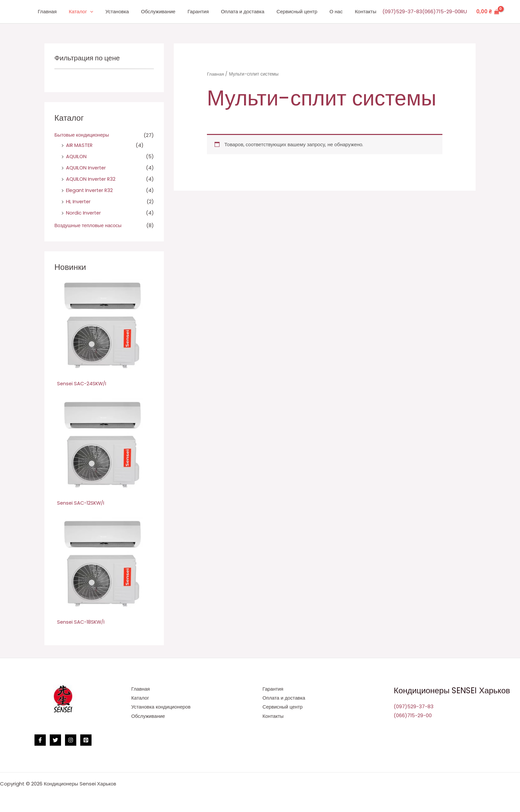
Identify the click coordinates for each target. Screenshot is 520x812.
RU (464, 11)
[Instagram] (71, 740)
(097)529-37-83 (402, 11)
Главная (66, 11)
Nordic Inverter (84, 212)
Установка (131, 11)
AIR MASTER (80, 145)
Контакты (367, 11)
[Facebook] (40, 740)
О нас (339, 11)
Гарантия (208, 11)
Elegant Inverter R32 (90, 190)
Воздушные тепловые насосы (89, 225)
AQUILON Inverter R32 (92, 179)
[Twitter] (55, 740)
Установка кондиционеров (162, 707)
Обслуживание (170, 11)
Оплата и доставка (251, 11)
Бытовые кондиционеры (82, 135)
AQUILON (76, 156)
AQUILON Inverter (87, 168)
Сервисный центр (302, 11)
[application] (107, 12)
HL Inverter (79, 201)
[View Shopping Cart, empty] (488, 12)
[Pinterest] (86, 740)
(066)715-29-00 (441, 11)
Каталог (98, 11)
